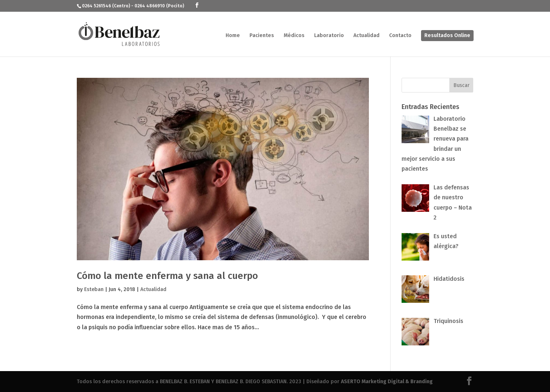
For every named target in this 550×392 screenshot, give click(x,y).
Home (233, 36)
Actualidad (366, 36)
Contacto (400, 36)
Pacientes (262, 36)
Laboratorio (329, 36)
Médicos (294, 36)
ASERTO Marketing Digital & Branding (387, 382)
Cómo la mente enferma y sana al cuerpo (167, 276)
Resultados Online (447, 35)
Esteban (94, 289)
